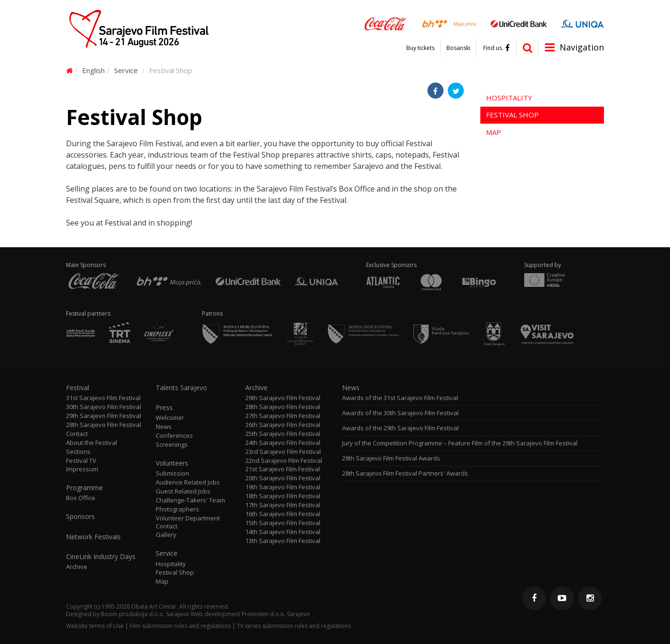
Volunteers (172, 463)
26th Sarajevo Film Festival (283, 425)
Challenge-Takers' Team (190, 500)
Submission (172, 473)
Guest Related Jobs (183, 491)
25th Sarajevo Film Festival (283, 434)
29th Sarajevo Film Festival (104, 416)
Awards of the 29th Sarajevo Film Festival (400, 428)
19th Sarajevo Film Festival (283, 487)
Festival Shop (512, 115)
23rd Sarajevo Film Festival (283, 452)
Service (126, 70)
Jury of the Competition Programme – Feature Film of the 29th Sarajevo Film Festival (460, 443)
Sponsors (80, 517)
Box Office (81, 498)
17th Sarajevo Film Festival (283, 505)
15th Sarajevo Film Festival (283, 523)
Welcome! (170, 418)
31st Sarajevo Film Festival (103, 398)
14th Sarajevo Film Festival (283, 532)
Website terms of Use (95, 626)
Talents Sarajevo (181, 388)
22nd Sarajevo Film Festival (284, 461)
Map (494, 132)
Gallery (166, 535)
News (164, 427)
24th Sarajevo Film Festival (283, 443)
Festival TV (81, 461)
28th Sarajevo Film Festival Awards (391, 458)
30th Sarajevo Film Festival (104, 407)
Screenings (172, 445)
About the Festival (92, 443)
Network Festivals (93, 537)
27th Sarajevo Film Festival (283, 416)
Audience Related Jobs (188, 482)
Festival (78, 388)
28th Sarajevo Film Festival (104, 425)
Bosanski (458, 48)
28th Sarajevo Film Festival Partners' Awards (405, 473)
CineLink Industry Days (101, 557)
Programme (84, 488)
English (93, 70)
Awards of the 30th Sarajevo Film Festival (400, 413)
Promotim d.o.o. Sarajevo (276, 614)
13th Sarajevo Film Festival (283, 541)
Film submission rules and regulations (180, 626)
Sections (78, 452)
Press (164, 408)
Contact (77, 434)
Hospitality (509, 98)
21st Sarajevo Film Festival (283, 469)
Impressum (82, 469)
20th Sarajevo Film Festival (283, 478)
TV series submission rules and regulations (294, 626)
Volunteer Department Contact (188, 522)
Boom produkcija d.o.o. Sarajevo (145, 614)
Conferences (174, 436)
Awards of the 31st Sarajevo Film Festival (400, 398)
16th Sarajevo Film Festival (283, 514)
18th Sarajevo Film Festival (283, 496)
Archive (77, 567)
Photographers (177, 509)
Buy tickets (420, 48)
